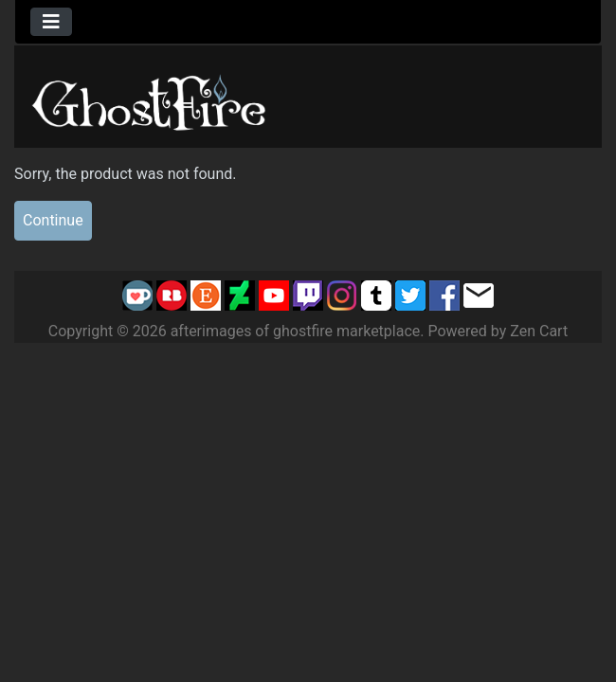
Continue (53, 220)
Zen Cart (539, 331)
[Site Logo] (150, 99)
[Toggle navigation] (51, 22)
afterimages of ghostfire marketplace (296, 331)
